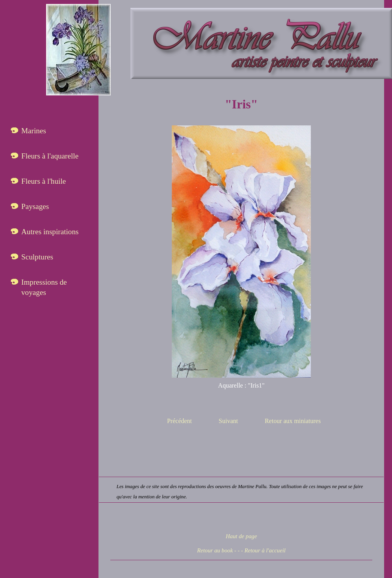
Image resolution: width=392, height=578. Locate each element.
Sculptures (37, 257)
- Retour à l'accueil (263, 550)
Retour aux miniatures (293, 421)
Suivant (228, 421)
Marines (34, 131)
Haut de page (241, 536)
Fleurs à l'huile (44, 181)
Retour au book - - (218, 550)
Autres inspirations (50, 232)
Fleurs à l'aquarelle (50, 156)
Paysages (35, 206)
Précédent (179, 421)
